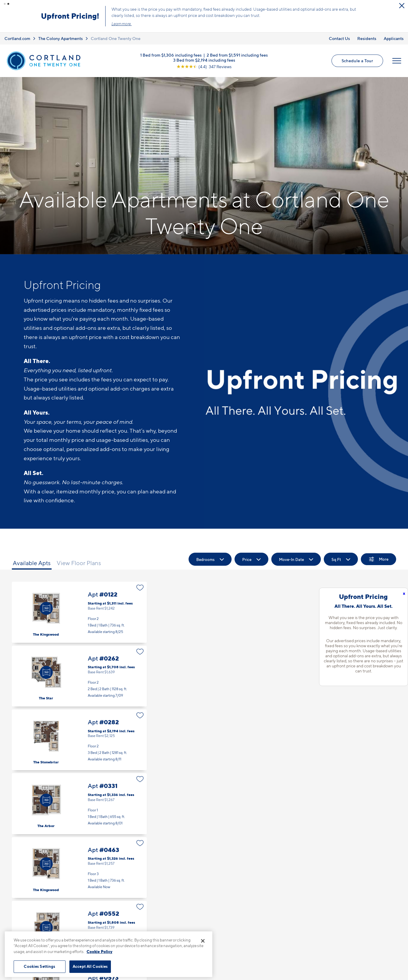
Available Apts (32, 563)
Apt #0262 (79, 676)
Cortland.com (17, 38)
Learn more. (122, 24)
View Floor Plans (79, 563)
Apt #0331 (79, 804)
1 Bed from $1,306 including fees (171, 55)
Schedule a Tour (357, 61)
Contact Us (339, 38)
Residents (367, 38)
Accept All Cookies (90, 966)
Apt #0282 (79, 740)
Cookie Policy (99, 952)
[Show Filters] (378, 559)
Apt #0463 (79, 868)
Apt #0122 (79, 612)
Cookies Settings (39, 966)
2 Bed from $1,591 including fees (237, 55)
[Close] (203, 941)
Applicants (394, 38)
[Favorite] (140, 588)
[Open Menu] (397, 61)
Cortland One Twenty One (116, 38)
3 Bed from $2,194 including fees (204, 60)
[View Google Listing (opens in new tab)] (204, 66)
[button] (5, 4)
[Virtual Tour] (46, 608)
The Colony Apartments (60, 38)
